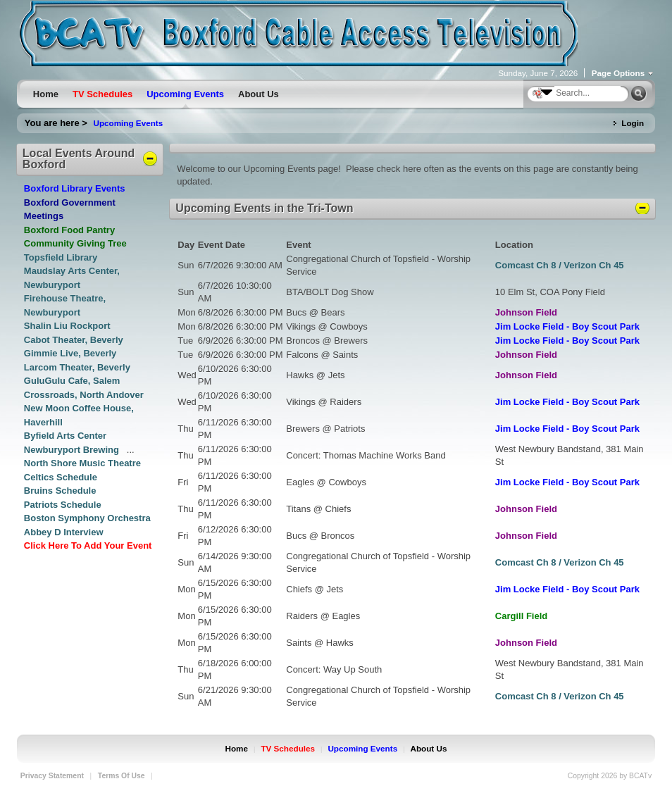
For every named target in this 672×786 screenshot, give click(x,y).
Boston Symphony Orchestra (87, 518)
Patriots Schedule (63, 505)
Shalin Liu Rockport (67, 326)
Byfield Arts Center (65, 436)
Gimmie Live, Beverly (70, 353)
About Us (429, 748)
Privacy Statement (52, 776)
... (131, 450)
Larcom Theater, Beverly (77, 367)
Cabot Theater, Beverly (74, 340)
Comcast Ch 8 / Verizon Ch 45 (560, 265)
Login (633, 123)
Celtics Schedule (61, 477)
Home (237, 748)
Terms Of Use (122, 776)
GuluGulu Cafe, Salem (72, 381)
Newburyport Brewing (73, 450)
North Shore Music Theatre (82, 463)
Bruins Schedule (60, 491)
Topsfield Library (61, 257)
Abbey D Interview (64, 532)
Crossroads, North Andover (84, 395)
